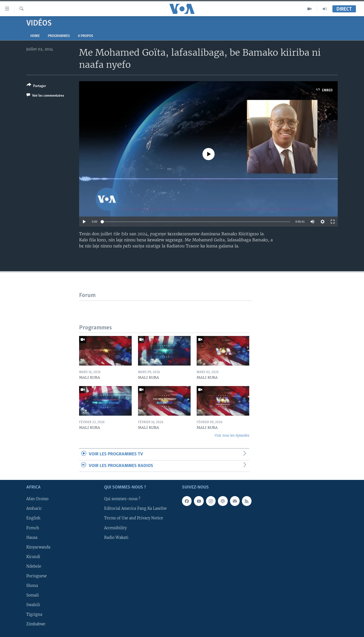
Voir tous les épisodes (232, 436)
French (33, 528)
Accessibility (115, 528)
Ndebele (34, 566)
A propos (85, 36)
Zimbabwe (36, 624)
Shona (32, 586)
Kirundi (33, 557)
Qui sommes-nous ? (122, 499)
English (33, 518)
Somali (33, 595)
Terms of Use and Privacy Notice (134, 518)
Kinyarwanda (38, 547)
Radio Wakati (116, 538)
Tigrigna (34, 614)
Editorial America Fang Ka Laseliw (135, 509)
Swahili (33, 605)
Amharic (34, 509)
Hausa (32, 538)
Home (35, 36)
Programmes (59, 36)
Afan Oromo (37, 499)
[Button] (36, 86)
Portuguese (37, 576)
